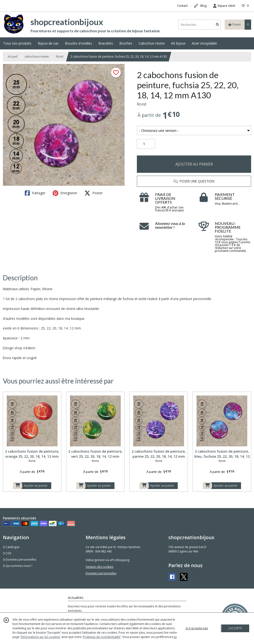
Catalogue (11, 547)
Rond (60, 57)
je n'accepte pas (197, 628)
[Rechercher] (217, 25)
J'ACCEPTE (235, 628)
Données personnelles (20, 560)
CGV (7, 553)
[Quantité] (146, 144)
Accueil (13, 57)
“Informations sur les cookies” (40, 637)
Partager (35, 193)
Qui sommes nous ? (18, 566)
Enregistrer (65, 193)
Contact (182, 6)
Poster (94, 193)
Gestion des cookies (99, 567)
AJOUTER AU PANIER (194, 164)
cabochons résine (37, 57)
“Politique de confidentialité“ (102, 637)
